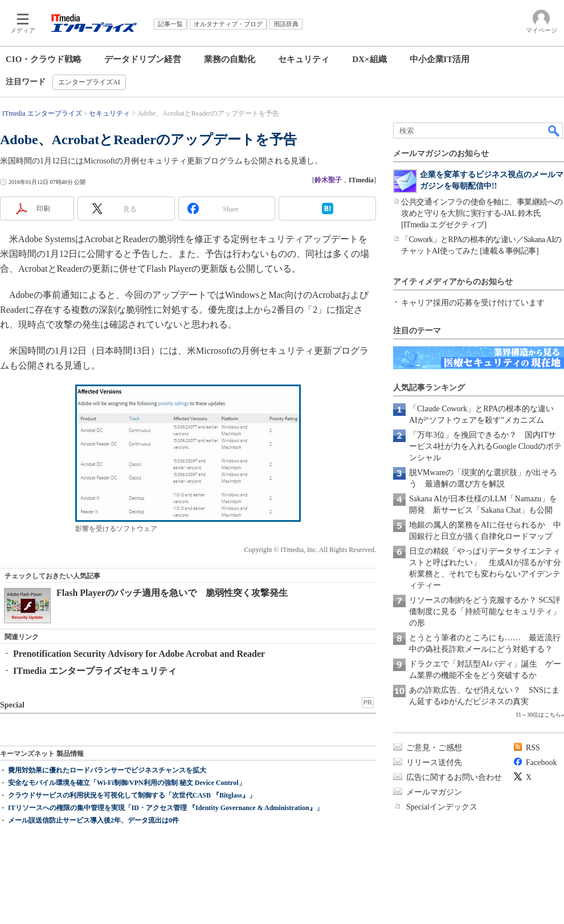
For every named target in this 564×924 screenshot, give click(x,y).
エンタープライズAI (89, 82)
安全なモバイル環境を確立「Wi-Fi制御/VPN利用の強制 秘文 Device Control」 (127, 783)
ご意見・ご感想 (434, 748)
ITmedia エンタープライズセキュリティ (95, 671)
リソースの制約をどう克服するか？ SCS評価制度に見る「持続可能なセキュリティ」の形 (485, 612)
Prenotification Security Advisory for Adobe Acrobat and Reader (139, 654)
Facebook (541, 762)
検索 (554, 130)
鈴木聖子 (328, 180)
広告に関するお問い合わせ (454, 777)
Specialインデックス (442, 807)
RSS (533, 748)
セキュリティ (304, 59)
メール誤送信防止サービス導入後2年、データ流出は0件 (93, 820)
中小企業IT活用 (440, 59)
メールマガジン (434, 792)
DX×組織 (369, 59)
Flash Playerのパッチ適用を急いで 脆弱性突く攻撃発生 (172, 593)
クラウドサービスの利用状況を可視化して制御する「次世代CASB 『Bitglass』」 (132, 795)
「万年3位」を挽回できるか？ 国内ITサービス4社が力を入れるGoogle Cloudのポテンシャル (485, 446)
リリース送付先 (434, 762)
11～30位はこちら (538, 715)
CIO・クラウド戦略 (44, 59)
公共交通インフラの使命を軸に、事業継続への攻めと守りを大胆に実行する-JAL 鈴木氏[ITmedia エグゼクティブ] (482, 213)
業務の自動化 (230, 59)
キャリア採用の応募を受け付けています (473, 303)
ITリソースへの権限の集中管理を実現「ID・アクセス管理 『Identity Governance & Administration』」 (165, 808)
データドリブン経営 (143, 59)
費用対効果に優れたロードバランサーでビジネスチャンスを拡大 (107, 770)
